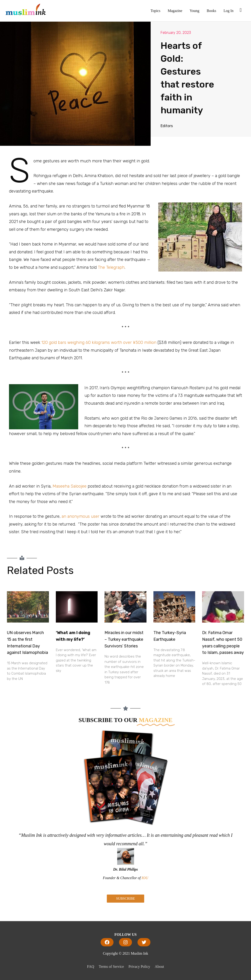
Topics (155, 11)
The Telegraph (111, 267)
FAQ (91, 967)
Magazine (175, 11)
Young (194, 11)
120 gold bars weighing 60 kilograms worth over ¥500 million (99, 342)
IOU (145, 878)
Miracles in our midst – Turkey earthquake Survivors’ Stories (124, 639)
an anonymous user (81, 516)
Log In (229, 11)
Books (211, 11)
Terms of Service (111, 967)
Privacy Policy (139, 967)
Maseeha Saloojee (70, 486)
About (159, 967)
